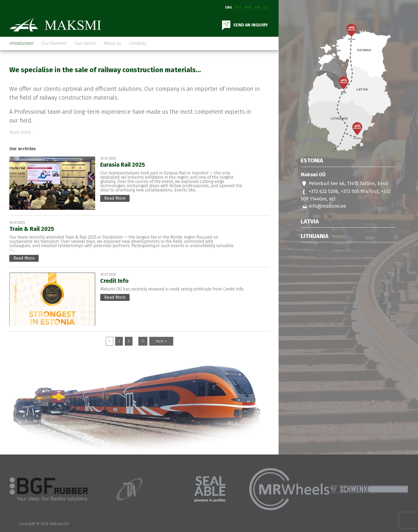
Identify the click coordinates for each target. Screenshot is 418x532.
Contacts (138, 43)
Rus (248, 7)
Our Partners (54, 43)
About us (112, 43)
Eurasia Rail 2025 (123, 165)
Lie (266, 7)
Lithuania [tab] (315, 236)
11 (143, 341)
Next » (161, 341)
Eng (229, 7)
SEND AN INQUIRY (244, 25)
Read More (115, 198)
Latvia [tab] (310, 222)
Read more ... (22, 132)
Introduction (21, 43)
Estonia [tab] (312, 161)
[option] (49, 489)
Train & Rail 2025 (32, 229)
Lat (257, 7)
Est (238, 7)
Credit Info (114, 281)
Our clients (85, 43)
